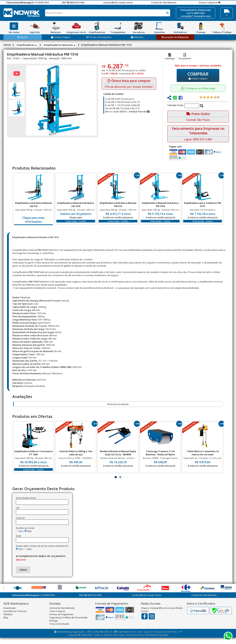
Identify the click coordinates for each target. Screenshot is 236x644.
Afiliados (137, 37)
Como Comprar (57, 611)
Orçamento (185, 57)
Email (18, 536)
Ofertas (23, 37)
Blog (6, 617)
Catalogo (170, 57)
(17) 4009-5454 (40, 2)
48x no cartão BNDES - (127, 111)
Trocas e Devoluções (99, 37)
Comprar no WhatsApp (198, 88)
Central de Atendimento (164, 2)
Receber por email (25, 528)
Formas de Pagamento (61, 614)
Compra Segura (61, 37)
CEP (18, 508)
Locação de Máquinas (175, 37)
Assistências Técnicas (15, 611)
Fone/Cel (20, 518)
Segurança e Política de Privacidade (68, 617)
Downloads (10, 608)
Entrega (53, 621)
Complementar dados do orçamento (41, 558)
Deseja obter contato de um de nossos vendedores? (42, 546)
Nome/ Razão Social (26, 498)
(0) (218, 97)
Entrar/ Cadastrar (208, 2)
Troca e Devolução (59, 624)
